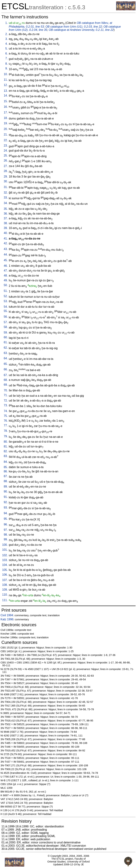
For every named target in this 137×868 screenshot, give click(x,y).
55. (6, 311)
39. (6, 228)
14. (6, 96)
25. (6, 156)
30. (6, 181)
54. (6, 307)
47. (6, 271)
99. (6, 539)
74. (6, 411)
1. (7, 23)
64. (6, 358)
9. (7, 68)
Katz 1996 (7, 619)
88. (6, 481)
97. (6, 530)
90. (6, 492)
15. (6, 101)
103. (5, 560)
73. (6, 405)
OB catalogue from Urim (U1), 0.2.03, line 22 (74, 27)
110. (5, 595)
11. (6, 80)
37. (6, 218)
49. (6, 280)
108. (5, 585)
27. (6, 166)
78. (6, 431)
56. (6, 317)
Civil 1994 (7, 615)
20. (6, 129)
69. (6, 385)
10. (6, 74)
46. (6, 266)
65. (6, 364)
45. (6, 260)
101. (5, 550)
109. (5, 590)
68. (6, 380)
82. (6, 451)
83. (6, 456)
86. (6, 471)
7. (7, 58)
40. (6, 233)
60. (6, 337)
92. (6, 502)
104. (5, 565)
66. (6, 369)
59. (6, 333)
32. (6, 193)
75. (6, 416)
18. (6, 118)
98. (6, 535)
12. (6, 85)
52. (6, 296)
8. (7, 64)
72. (6, 401)
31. (6, 187)
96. (6, 524)
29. (6, 177)
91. (6, 497)
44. (6, 255)
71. (6, 395)
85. (6, 467)
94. (6, 513)
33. (6, 198)
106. (5, 575)
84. (6, 462)
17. (6, 112)
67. (6, 375)
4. (7, 44)
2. (7, 34)
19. (6, 123)
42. (6, 243)
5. (7, 49)
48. (6, 276)
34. (6, 203)
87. (6, 476)
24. (6, 151)
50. (6, 285)
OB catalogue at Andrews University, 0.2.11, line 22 (81, 30)
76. (6, 421)
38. (6, 223)
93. (6, 508)
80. (6, 442)
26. (6, 161)
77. (6, 425)
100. (5, 545)
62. (6, 348)
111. (5, 600)
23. (6, 146)
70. (6, 390)
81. (6, 446)
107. (5, 580)
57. (6, 322)
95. (6, 519)
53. (6, 301)
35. (6, 209)
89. (6, 487)
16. (6, 107)
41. (6, 238)
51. (6, 291)
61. (6, 342)
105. (5, 570)
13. (6, 91)
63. (6, 353)
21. (6, 135)
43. (6, 249)
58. (6, 327)
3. (7, 39)
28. (6, 171)
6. (7, 54)
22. (6, 140)
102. (5, 555)
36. (6, 214)
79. (6, 436)
